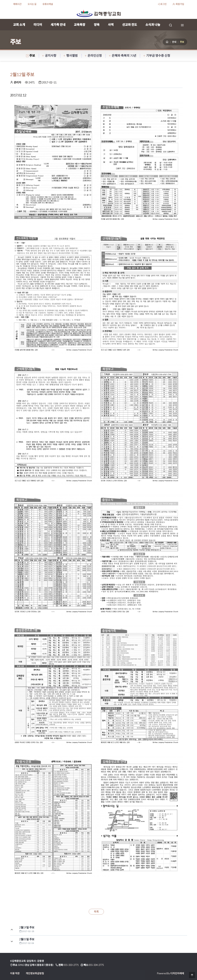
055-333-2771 (71, 965)
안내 (174, 42)
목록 (96, 912)
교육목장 (80, 25)
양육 (97, 25)
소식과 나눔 (153, 25)
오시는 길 (32, 4)
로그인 (162, 4)
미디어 (38, 25)
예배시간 (17, 4)
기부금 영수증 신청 (157, 55)
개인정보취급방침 (35, 973)
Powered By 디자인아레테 (171, 973)
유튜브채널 (48, 4)
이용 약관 (15, 973)
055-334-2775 (96, 965)
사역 (111, 25)
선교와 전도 (130, 25)
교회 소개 (19, 25)
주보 (31, 55)
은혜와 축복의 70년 (122, 55)
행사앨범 (70, 55)
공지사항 (49, 55)
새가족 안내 (58, 25)
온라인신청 (93, 55)
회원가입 (178, 4)
